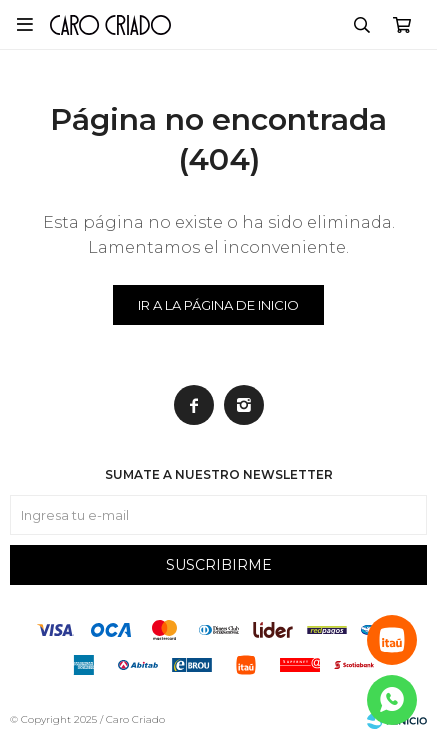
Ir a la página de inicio (218, 305)
